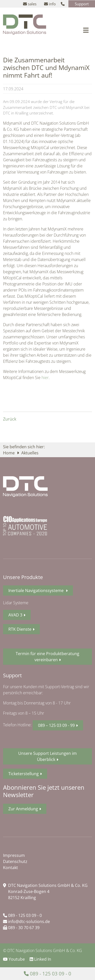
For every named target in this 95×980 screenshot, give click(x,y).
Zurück (10, 419)
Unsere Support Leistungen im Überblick (48, 756)
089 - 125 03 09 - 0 (22, 915)
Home (9, 453)
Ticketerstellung (24, 774)
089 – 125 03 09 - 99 (56, 725)
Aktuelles (30, 453)
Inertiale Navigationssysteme (36, 590)
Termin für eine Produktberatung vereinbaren (48, 657)
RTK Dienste (20, 629)
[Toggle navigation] (86, 30)
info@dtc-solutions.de (26, 921)
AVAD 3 (15, 615)
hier (45, 378)
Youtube (14, 959)
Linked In (40, 959)
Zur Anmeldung (23, 809)
